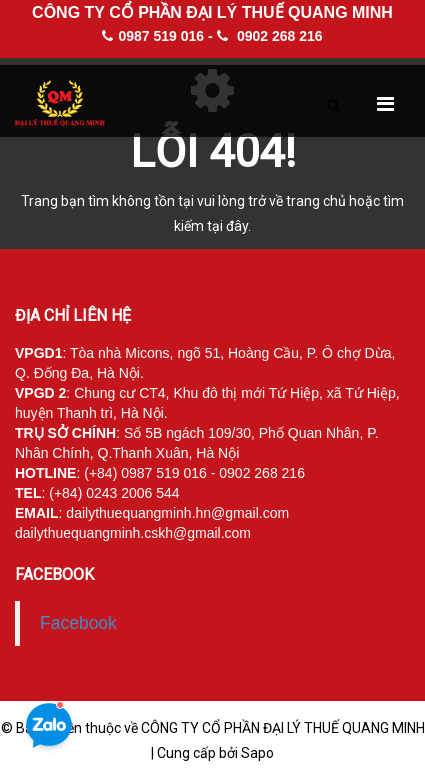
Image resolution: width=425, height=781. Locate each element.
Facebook (78, 623)
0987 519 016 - (157, 36)
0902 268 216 (270, 36)
